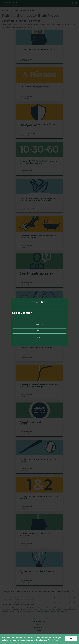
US (40, 318)
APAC (39, 337)
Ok (73, 639)
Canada (39, 325)
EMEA (39, 331)
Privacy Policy (53, 640)
